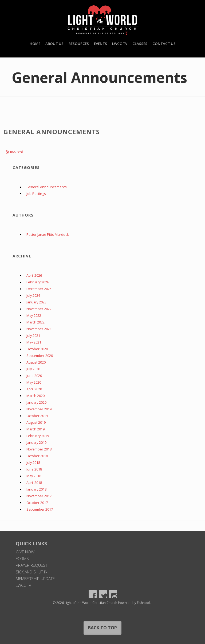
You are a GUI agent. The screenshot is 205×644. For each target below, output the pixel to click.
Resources (79, 44)
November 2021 (39, 329)
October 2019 (37, 416)
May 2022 (34, 316)
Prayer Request (31, 565)
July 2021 (33, 336)
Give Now (25, 552)
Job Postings (36, 194)
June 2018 (34, 469)
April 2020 (34, 389)
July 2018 (33, 463)
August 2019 (36, 423)
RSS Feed (16, 152)
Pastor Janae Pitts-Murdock (48, 235)
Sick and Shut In (32, 572)
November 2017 (39, 496)
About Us (54, 44)
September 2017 (40, 509)
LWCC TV (120, 44)
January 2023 (36, 302)
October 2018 (37, 456)
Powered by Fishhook (134, 603)
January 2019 (36, 443)
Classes (140, 44)
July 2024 (33, 296)
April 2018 (34, 483)
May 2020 (34, 382)
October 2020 (37, 349)
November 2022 (39, 309)
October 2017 (37, 503)
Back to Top (102, 628)
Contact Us (164, 44)
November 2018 (39, 449)
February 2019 (38, 436)
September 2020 (40, 356)
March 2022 (36, 322)
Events (100, 44)
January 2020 (36, 402)
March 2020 (36, 396)
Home (35, 44)
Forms (22, 558)
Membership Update (35, 579)
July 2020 (33, 369)
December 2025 (39, 289)
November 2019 (39, 409)
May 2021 (34, 342)
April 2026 (34, 275)
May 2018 (34, 476)
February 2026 (38, 282)
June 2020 (34, 376)
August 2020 (36, 362)
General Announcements (46, 187)
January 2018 (36, 489)
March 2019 (36, 429)
